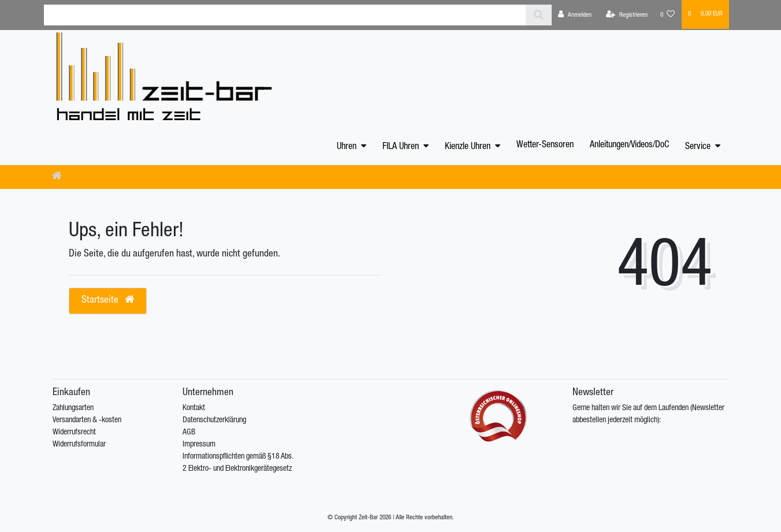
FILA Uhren (401, 147)
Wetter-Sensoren (545, 146)
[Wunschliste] (668, 15)
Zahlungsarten (73, 408)
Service (698, 147)
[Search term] (285, 15)
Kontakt (194, 408)
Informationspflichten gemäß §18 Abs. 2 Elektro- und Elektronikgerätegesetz (238, 463)
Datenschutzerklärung (214, 421)
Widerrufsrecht (74, 433)
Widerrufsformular (79, 445)
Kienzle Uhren (468, 147)
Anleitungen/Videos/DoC (629, 146)
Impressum (199, 445)
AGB (189, 433)
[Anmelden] (575, 15)
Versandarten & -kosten (87, 421)
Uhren (347, 147)
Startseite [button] (108, 300)
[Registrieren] (627, 15)
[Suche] (539, 15)
